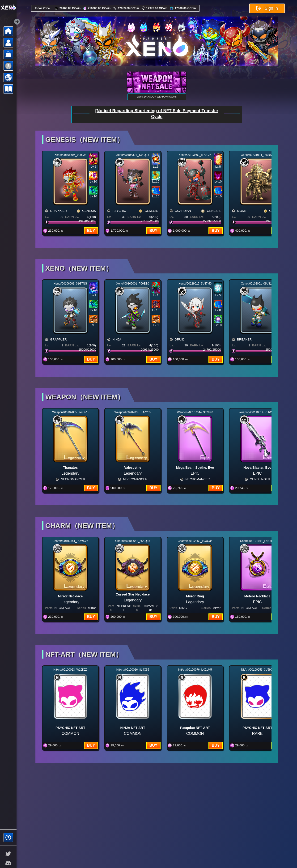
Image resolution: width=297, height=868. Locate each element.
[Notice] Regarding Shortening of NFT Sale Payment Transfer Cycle (157, 114)
